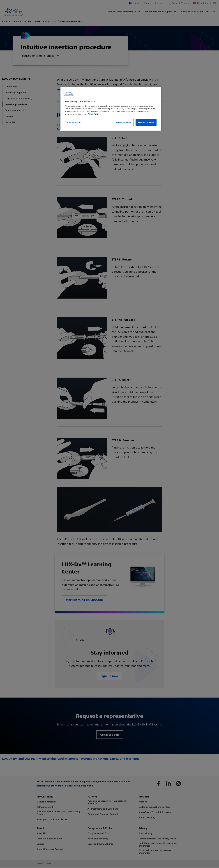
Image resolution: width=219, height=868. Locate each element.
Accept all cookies (146, 122)
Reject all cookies (123, 122)
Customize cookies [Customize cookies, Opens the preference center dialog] (73, 122)
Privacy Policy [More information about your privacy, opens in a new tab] (93, 114)
